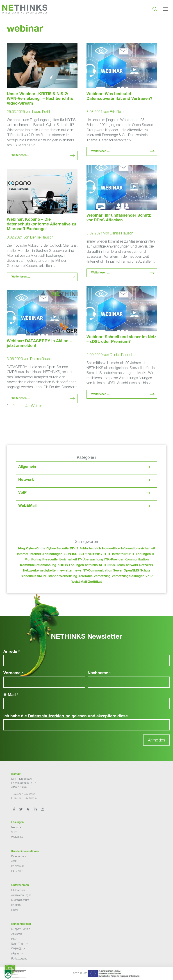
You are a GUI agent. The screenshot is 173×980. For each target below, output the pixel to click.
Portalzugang (19, 958)
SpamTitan (18, 944)
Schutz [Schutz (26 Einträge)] (145, 571)
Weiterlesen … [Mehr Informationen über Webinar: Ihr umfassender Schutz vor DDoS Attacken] (100, 273)
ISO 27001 (18, 871)
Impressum (18, 866)
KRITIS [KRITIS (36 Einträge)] (63, 565)
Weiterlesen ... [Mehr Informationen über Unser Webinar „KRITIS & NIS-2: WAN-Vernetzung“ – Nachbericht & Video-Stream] (20, 155)
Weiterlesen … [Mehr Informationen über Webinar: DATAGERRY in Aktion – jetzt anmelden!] (21, 398)
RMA (14, 939)
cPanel (15, 954)
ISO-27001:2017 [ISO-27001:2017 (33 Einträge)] (91, 554)
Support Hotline (21, 929)
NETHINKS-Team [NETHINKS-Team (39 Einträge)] (112, 565)
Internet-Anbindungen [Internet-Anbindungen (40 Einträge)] (46, 554)
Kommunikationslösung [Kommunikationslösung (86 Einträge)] (38, 565)
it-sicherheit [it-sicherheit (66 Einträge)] (68, 560)
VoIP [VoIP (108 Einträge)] (149, 576)
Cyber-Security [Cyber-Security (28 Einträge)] (58, 549)
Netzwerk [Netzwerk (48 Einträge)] (146, 565)
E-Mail (11, 695)
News (15, 910)
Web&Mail (27, 506)
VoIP (22, 493)
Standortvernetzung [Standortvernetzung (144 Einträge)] (63, 576)
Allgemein (27, 467)
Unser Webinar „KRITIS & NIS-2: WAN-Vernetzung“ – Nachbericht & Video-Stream (40, 99)
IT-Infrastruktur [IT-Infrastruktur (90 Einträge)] (119, 554)
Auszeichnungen (21, 895)
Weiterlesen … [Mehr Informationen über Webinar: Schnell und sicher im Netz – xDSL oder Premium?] (100, 394)
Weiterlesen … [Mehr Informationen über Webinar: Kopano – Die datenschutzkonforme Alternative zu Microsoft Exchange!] (21, 277)
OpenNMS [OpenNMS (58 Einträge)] (131, 571)
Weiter (39, 406)
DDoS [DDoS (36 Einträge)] (74, 549)
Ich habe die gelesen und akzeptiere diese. (66, 716)
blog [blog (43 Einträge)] (22, 549)
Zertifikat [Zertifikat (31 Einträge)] (95, 582)
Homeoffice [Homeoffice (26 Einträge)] (111, 549)
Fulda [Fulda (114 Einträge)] (84, 549)
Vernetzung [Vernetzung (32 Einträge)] (102, 576)
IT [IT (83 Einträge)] (105, 554)
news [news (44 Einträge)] (78, 571)
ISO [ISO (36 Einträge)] (75, 554)
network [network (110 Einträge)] (132, 565)
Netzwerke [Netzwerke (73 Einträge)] (31, 571)
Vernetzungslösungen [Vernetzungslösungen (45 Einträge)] (128, 576)
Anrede (12, 652)
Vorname (13, 673)
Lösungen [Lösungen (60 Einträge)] (76, 565)
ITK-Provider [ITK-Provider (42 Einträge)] (114, 560)
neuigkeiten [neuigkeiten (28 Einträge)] (49, 571)
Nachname (99, 673)
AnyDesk (16, 934)
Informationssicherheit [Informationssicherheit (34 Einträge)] (138, 549)
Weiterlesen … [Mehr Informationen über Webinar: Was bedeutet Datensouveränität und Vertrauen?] (100, 151)
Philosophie (18, 890)
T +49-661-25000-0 (23, 794)
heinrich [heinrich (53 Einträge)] (95, 549)
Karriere (16, 905)
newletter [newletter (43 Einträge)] (66, 571)
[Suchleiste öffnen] (155, 9)
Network (26, 480)
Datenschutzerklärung (49, 716)
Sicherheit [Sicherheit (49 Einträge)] (28, 576)
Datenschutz (19, 856)
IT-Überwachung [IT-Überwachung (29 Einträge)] (91, 560)
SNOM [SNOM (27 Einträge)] (42, 576)
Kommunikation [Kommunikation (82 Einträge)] (137, 560)
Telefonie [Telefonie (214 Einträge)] (85, 576)
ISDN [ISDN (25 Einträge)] (67, 554)
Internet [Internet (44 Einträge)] (23, 554)
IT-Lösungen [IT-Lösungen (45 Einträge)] (141, 554)
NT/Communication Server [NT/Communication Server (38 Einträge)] (103, 571)
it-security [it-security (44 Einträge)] (50, 560)
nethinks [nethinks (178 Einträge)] (91, 565)
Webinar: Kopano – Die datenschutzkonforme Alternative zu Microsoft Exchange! (41, 225)
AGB (14, 861)
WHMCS (16, 949)
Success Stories (20, 900)
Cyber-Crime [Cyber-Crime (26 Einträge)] (36, 549)
